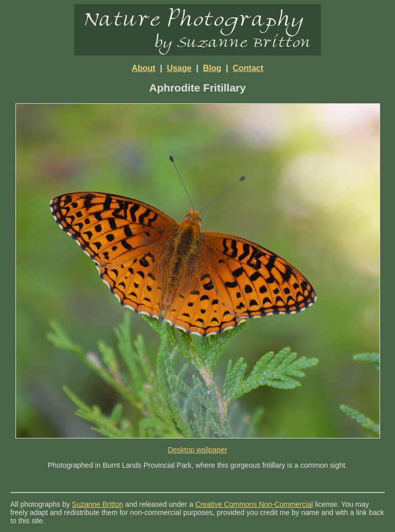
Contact (248, 68)
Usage (179, 68)
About (143, 68)
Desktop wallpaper (197, 450)
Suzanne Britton (98, 504)
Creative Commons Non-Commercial (254, 504)
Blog (212, 68)
